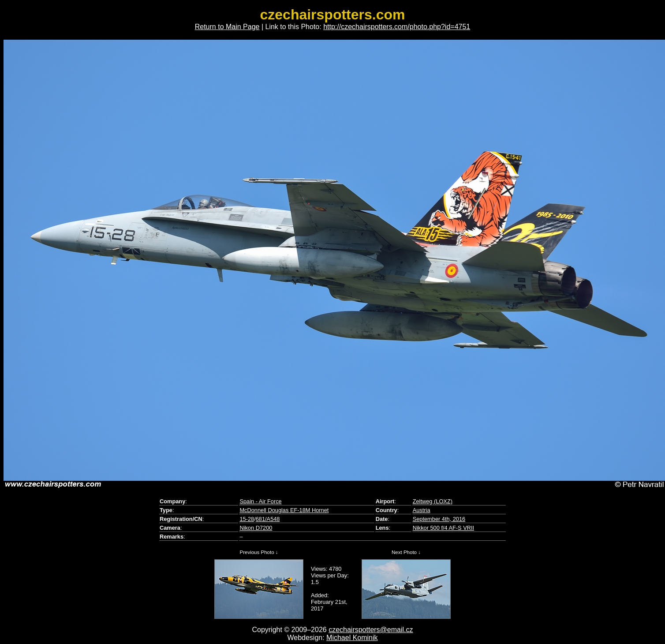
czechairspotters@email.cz (371, 630)
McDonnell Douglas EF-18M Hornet (284, 510)
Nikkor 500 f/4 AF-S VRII (443, 528)
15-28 (247, 519)
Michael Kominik (352, 638)
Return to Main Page (227, 27)
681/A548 (268, 519)
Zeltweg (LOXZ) (433, 501)
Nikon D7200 (256, 528)
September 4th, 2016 (439, 519)
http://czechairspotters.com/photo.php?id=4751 (397, 27)
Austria (422, 510)
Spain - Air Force (260, 501)
